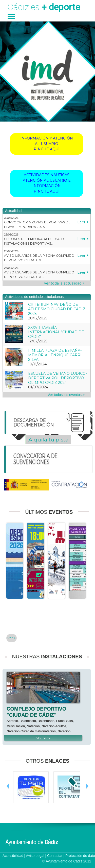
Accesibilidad (13, 856)
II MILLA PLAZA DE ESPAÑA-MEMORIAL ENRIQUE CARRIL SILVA (56, 355)
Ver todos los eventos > (66, 395)
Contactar (55, 856)
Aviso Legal (35, 856)
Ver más (43, 738)
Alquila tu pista (48, 440)
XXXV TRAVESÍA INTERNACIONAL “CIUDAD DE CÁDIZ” (56, 332)
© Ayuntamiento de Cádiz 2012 (67, 861)
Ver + (12, 638)
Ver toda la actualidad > (64, 283)
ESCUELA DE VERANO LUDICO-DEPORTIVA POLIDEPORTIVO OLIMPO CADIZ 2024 (58, 378)
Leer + (83, 222)
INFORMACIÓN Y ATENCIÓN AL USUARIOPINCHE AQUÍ (47, 144)
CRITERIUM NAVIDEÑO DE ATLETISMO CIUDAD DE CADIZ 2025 (57, 309)
